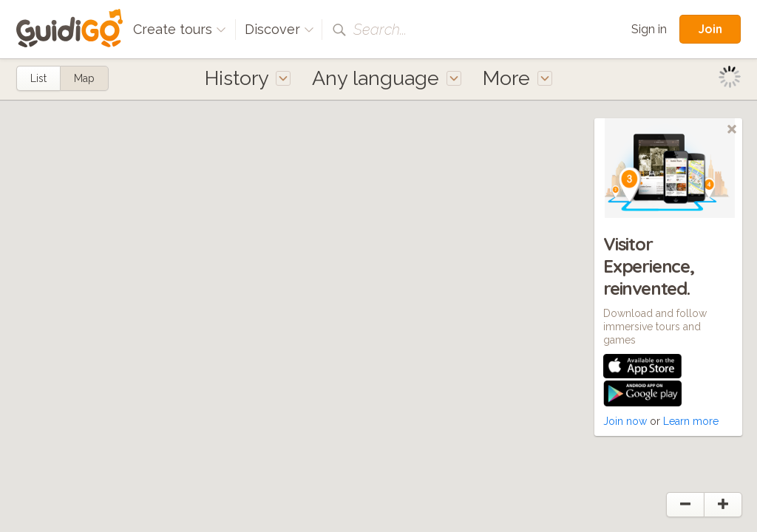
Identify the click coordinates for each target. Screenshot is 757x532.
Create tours (180, 29)
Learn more (691, 421)
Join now (625, 421)
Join (710, 29)
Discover (279, 29)
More (517, 78)
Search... (380, 30)
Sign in (649, 29)
